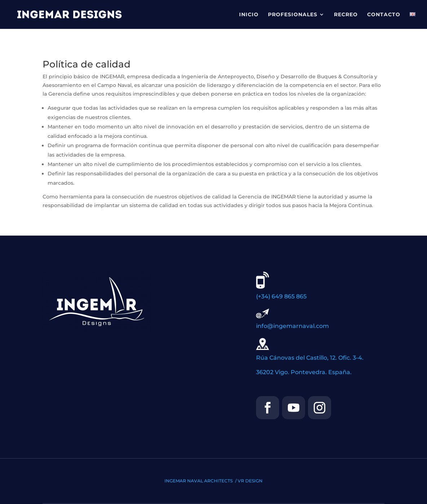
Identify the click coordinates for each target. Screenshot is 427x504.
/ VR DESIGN (249, 481)
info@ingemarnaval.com (292, 326)
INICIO (249, 15)
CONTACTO (384, 15)
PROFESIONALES (293, 15)
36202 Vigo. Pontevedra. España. (304, 372)
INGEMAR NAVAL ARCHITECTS (199, 481)
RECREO (346, 15)
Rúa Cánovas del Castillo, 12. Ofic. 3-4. (310, 358)
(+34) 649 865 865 (281, 296)
